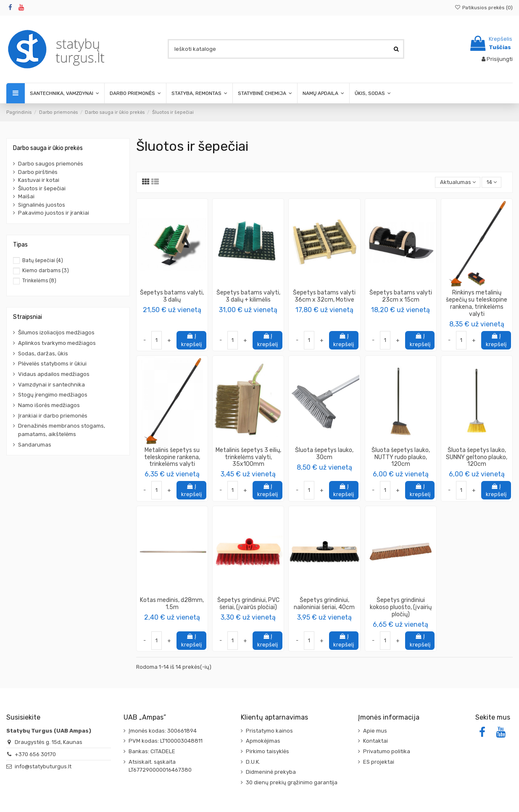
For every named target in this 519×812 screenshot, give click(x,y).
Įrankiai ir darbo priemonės (53, 416)
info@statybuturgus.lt (43, 766)
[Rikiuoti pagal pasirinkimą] (458, 183)
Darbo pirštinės (38, 172)
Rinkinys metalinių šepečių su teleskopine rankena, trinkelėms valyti (477, 303)
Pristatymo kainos (269, 731)
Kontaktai (375, 741)
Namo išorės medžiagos (49, 405)
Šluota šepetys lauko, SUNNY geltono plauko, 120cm (477, 457)
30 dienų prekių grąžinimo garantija (292, 782)
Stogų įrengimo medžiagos (53, 395)
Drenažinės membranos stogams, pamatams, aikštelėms (62, 430)
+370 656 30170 (35, 754)
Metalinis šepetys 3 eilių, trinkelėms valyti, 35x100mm (248, 457)
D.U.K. (253, 762)
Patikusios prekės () (484, 8)
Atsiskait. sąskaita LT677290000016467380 (160, 766)
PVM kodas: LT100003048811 (166, 741)
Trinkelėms (39, 281)
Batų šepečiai (43, 260)
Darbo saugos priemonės (51, 164)
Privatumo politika (387, 751)
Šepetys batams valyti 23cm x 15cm (401, 296)
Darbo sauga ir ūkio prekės (48, 148)
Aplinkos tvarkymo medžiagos (57, 343)
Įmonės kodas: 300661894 (163, 731)
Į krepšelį (191, 340)
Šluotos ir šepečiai (42, 188)
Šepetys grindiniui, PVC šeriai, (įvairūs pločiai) (248, 604)
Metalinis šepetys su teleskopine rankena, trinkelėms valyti (172, 457)
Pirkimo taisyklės (267, 751)
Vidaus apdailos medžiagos (54, 374)
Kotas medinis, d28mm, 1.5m (172, 604)
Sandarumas (35, 445)
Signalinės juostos (42, 205)
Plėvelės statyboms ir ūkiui (52, 364)
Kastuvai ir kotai (39, 180)
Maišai (26, 196)
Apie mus (375, 731)
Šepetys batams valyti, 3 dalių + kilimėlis (248, 296)
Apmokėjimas (263, 741)
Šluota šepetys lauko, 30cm (324, 454)
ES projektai (379, 762)
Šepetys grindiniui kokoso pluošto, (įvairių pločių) (401, 607)
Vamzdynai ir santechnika (51, 385)
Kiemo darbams (46, 271)
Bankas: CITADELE (152, 751)
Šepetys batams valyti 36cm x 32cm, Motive (324, 296)
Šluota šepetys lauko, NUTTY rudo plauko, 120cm (401, 457)
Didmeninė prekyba (271, 772)
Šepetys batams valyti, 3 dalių (172, 296)
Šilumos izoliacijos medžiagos (56, 332)
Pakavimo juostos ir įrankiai (54, 213)
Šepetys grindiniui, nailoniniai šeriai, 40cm (324, 604)
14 (492, 182)
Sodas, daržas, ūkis (43, 353)
